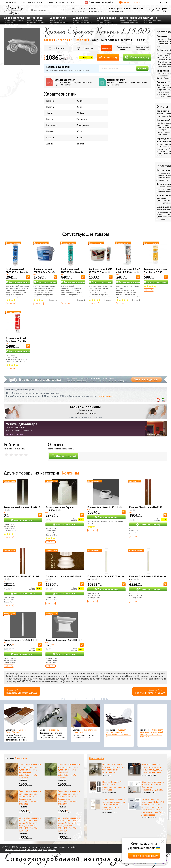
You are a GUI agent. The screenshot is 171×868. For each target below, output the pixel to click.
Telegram (43, 850)
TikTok (34, 850)
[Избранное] (151, 10)
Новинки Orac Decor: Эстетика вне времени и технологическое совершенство (114, 768)
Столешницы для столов (129, 23)
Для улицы (148, 23)
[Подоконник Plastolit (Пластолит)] (19, 716)
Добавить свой (64, 456)
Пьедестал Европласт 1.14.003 (22, 693)
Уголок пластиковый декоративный (85, 731)
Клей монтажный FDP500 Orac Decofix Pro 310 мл (17, 272)
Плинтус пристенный (56, 22)
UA (161, 2)
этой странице (105, 396)
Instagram (26, 850)
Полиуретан (83, 125)
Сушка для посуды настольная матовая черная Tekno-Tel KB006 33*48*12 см (118, 733)
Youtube (52, 850)
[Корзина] (165, 10)
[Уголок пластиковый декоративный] (85, 716)
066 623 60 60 (96, 11)
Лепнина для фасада (105, 21)
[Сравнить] (158, 10)
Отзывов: (53, 300)
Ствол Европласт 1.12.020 (18, 640)
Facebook (9, 850)
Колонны (70, 473)
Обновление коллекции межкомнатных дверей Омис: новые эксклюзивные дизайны (153, 786)
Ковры (53, 21)
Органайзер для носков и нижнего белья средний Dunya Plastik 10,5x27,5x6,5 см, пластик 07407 (151, 733)
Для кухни (148, 21)
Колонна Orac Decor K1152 (102, 507)
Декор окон (81, 18)
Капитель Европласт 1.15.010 (150, 693)
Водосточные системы (105, 23)
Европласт (122, 49)
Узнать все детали (146, 379)
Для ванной (158, 21)
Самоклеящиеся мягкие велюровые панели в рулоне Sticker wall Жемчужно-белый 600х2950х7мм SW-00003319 (30, 824)
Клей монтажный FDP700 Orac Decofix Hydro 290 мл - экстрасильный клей (72, 274)
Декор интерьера (132, 18)
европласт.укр (142, 49)
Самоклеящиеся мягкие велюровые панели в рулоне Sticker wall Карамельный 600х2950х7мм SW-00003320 (30, 798)
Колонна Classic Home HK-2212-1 (147, 507)
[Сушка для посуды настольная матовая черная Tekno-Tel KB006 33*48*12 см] (119, 716)
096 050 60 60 (96, 8)
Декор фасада (106, 18)
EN (164, 2)
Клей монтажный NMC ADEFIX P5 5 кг (100, 271)
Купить (142, 68)
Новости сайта (97, 758)
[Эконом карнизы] (52, 716)
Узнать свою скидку (19, 282)
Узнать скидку (137, 57)
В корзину (108, 57)
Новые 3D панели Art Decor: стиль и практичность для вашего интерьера (114, 786)
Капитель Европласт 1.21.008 (61, 640)
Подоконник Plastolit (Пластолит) (16, 731)
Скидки (130, 2)
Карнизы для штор (81, 21)
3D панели (40, 21)
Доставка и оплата (31, 2)
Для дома (151, 18)
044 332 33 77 (78, 8)
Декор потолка (14, 18)
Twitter (17, 850)
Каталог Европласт (76, 82)
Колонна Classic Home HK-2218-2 (21, 576)
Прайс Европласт (128, 82)
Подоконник (78, 23)
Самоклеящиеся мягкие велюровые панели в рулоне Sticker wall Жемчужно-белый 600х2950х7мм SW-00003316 (69, 824)
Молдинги (31, 21)
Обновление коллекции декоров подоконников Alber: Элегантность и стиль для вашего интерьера (114, 804)
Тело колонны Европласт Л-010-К (22, 507)
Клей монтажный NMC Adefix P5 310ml (128, 271)
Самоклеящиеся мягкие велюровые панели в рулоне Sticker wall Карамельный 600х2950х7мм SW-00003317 (69, 798)
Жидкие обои (32, 23)
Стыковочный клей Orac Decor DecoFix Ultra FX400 (16, 341)
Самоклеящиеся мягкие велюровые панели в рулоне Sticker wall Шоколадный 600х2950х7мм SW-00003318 (30, 771)
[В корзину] (28, 277)
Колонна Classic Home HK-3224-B (63, 576)
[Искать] (63, 10)
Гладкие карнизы (10, 21)
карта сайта (71, 847)
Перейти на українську (144, 856)
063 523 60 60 (78, 11)
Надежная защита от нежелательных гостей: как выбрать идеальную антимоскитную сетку (153, 768)
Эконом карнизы (53, 730)
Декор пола (58, 18)
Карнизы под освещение (14, 22)
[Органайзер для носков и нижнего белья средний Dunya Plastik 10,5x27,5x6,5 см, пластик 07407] (152, 716)
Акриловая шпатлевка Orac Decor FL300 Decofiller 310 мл (156, 272)
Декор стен (35, 18)
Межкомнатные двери (128, 21)
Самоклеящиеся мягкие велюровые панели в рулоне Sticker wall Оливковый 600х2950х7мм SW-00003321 (69, 771)
